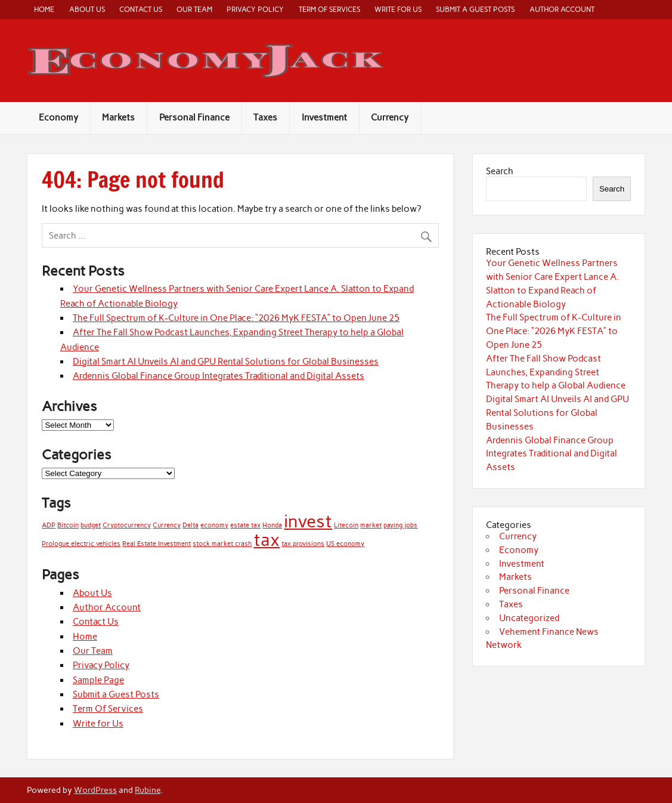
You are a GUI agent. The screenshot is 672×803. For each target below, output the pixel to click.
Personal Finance (194, 118)
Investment (324, 118)
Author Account (562, 9)
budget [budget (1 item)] (91, 525)
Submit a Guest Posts (475, 9)
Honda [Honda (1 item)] (272, 525)
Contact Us (141, 9)
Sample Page (98, 680)
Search (500, 171)
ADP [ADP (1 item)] (49, 525)
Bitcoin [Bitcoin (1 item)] (68, 525)
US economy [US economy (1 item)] (345, 544)
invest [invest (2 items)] (308, 521)
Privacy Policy (255, 9)
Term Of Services (329, 9)
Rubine (148, 790)
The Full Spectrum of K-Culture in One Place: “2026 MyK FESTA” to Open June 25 (236, 318)
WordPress (95, 790)
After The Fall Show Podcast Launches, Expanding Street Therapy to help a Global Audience (556, 372)
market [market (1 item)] (371, 525)
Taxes (265, 118)
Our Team (194, 9)
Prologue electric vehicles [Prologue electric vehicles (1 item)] (81, 544)
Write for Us (398, 9)
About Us (87, 9)
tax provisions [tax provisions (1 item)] (303, 544)
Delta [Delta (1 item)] (191, 525)
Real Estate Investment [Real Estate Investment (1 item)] (157, 544)
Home (44, 9)
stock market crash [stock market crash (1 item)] (222, 544)
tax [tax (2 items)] (267, 540)
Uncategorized (529, 618)
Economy (58, 118)
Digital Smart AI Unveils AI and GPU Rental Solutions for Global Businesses (226, 362)
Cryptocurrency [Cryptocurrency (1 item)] (127, 525)
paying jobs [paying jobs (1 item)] (400, 525)
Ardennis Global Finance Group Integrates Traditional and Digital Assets (219, 376)
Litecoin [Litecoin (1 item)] (346, 525)
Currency (390, 118)
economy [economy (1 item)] (214, 525)
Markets (118, 118)
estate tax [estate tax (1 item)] (245, 525)
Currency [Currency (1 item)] (167, 525)
